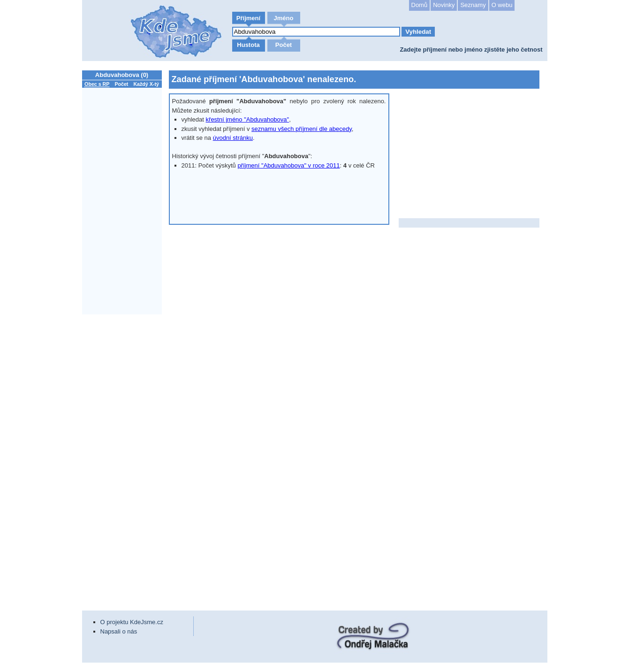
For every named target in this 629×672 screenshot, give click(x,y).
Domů (420, 5)
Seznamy (473, 5)
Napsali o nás (119, 631)
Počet (284, 45)
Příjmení (248, 18)
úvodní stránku (233, 138)
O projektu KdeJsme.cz (132, 622)
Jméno (284, 18)
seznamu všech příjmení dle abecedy (302, 129)
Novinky (444, 5)
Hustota (248, 45)
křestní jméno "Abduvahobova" (248, 119)
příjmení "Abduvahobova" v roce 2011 (288, 165)
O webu (502, 5)
